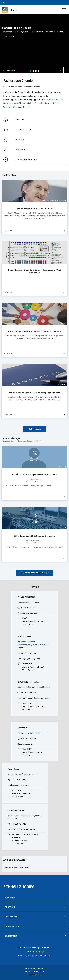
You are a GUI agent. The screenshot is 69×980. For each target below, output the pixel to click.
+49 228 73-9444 (28, 693)
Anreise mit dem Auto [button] (14, 860)
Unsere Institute (9, 36)
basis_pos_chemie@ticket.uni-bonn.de (34, 687)
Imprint (28, 971)
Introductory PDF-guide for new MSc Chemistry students (34, 331)
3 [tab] (36, 71)
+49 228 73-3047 (19, 780)
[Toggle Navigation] (64, 10)
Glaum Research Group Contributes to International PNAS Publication (34, 271)
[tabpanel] (34, 44)
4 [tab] (39, 71)
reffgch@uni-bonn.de (26, 642)
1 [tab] (31, 71)
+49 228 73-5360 (28, 738)
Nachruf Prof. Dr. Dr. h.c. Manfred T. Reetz (35, 209)
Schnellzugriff (19, 886)
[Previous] (61, 70)
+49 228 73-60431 (19, 824)
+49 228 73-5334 (28, 653)
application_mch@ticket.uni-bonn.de (23, 774)
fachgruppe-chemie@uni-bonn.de (35, 948)
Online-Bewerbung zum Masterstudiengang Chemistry (35, 393)
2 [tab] (33, 71)
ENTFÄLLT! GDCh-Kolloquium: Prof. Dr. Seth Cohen (35, 474)
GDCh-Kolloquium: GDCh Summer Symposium (35, 536)
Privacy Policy (39, 971)
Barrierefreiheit (34, 975)
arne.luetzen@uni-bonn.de (28, 602)
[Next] (66, 70)
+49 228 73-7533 (28, 608)
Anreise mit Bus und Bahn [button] (16, 868)
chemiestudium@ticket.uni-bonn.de (32, 733)
